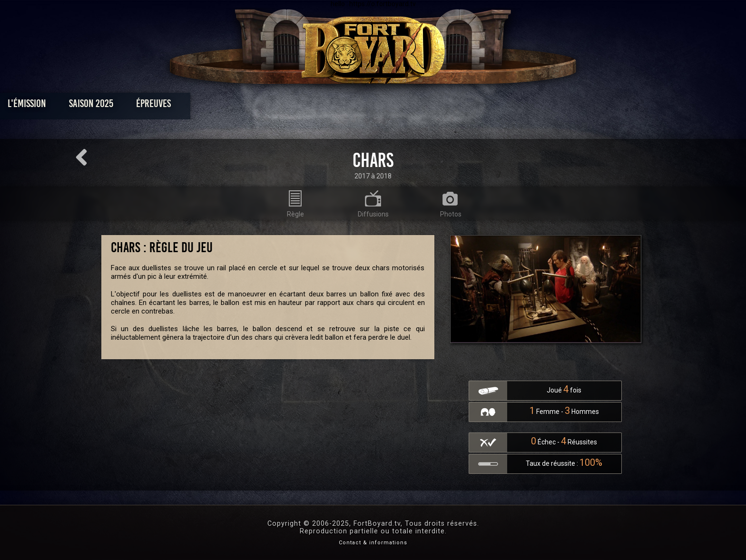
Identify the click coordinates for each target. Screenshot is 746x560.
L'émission (160, 106)
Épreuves (287, 106)
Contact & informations (373, 543)
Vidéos (388, 106)
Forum (490, 106)
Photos (340, 106)
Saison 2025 (224, 106)
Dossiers (439, 106)
